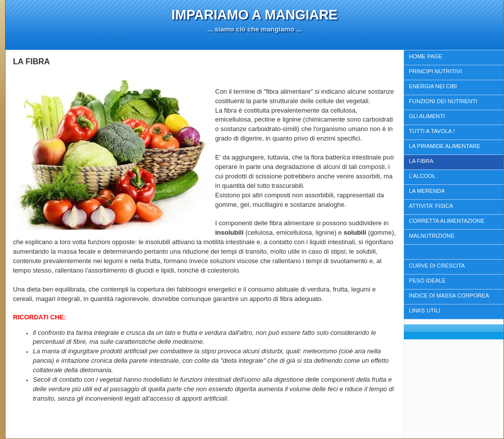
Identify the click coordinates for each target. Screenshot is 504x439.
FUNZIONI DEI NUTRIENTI (443, 101)
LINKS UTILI (425, 310)
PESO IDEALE (427, 281)
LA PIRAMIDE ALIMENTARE (444, 146)
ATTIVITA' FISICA (431, 206)
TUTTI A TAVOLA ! (432, 131)
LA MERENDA (427, 191)
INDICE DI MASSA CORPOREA (449, 295)
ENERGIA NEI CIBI (433, 86)
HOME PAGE (426, 56)
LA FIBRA (421, 161)
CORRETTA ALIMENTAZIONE (447, 221)
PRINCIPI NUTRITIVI (435, 71)
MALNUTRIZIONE (432, 236)
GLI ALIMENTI (427, 116)
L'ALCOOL (422, 176)
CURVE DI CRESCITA (437, 266)
